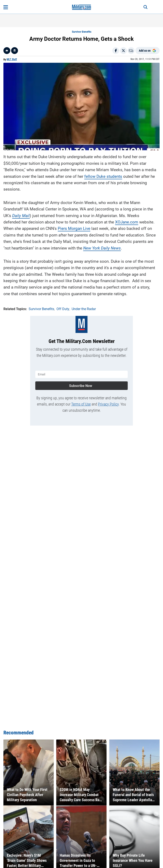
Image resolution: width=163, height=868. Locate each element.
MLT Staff (12, 59)
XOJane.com (127, 222)
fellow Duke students (103, 176)
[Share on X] (123, 51)
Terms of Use (81, 404)
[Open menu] (6, 7)
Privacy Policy (108, 404)
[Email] (131, 51)
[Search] (145, 7)
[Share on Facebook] (116, 51)
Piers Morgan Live (74, 228)
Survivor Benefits (82, 32)
